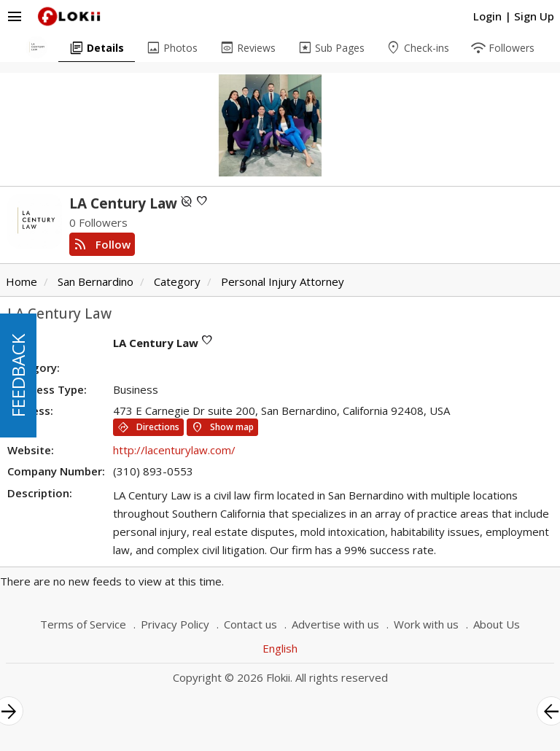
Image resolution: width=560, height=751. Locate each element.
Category (177, 281)
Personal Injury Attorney (283, 281)
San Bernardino (96, 281)
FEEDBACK (18, 375)
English (280, 648)
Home (22, 281)
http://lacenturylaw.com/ (174, 450)
